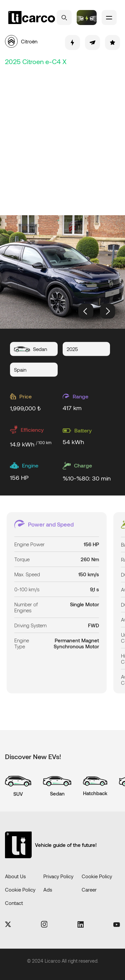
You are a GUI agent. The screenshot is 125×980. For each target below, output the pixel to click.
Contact (14, 903)
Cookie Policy (97, 876)
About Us (15, 876)
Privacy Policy (58, 876)
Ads (48, 890)
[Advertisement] (62, 139)
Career (89, 890)
